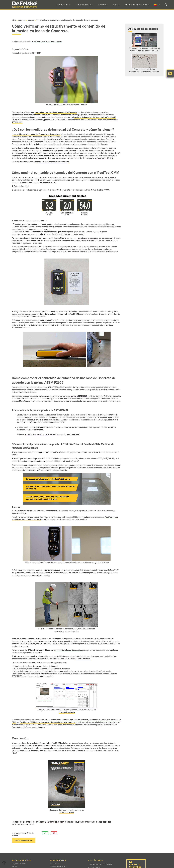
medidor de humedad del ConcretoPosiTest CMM (95, 117)
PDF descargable (67, 812)
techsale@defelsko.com (51, 822)
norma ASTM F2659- (79, 396)
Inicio (14, 20)
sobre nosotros (84, 5)
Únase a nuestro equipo (58, 866)
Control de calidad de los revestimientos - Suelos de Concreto (144, 70)
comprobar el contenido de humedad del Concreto (56, 112)
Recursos (103, 5)
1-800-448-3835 (94, 864)
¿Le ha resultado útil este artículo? (23, 835)
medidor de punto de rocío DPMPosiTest (42, 435)
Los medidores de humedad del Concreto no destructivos (36, 134)
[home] (24, 5)
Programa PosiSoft (19, 864)
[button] (64, 5)
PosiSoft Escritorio (82, 659)
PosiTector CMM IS (105, 158)
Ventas (116, 5)
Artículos (31, 20)
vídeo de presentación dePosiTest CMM (52, 162)
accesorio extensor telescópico (85, 238)
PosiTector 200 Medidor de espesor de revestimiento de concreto (48, 722)
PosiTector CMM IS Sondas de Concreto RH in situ (67, 720)
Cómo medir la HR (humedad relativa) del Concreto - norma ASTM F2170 (144, 49)
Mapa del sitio (55, 864)
